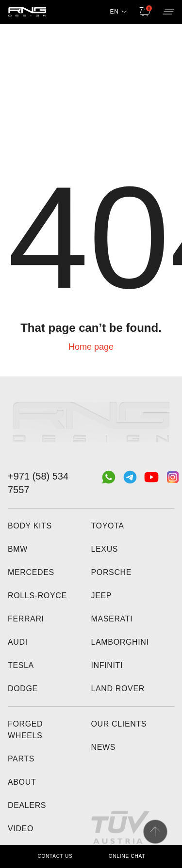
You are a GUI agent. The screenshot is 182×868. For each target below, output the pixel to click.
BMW (18, 549)
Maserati (112, 619)
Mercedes (31, 572)
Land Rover (118, 689)
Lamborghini (120, 642)
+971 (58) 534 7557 (38, 483)
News (104, 747)
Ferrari (26, 619)
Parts (21, 759)
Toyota (108, 526)
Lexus (105, 549)
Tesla (21, 665)
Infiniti (107, 665)
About (22, 782)
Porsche (112, 572)
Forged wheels (25, 730)
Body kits (30, 526)
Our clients (119, 724)
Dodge (23, 689)
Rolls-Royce (37, 596)
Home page (91, 347)
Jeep (102, 596)
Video (21, 829)
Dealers (27, 805)
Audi (18, 642)
